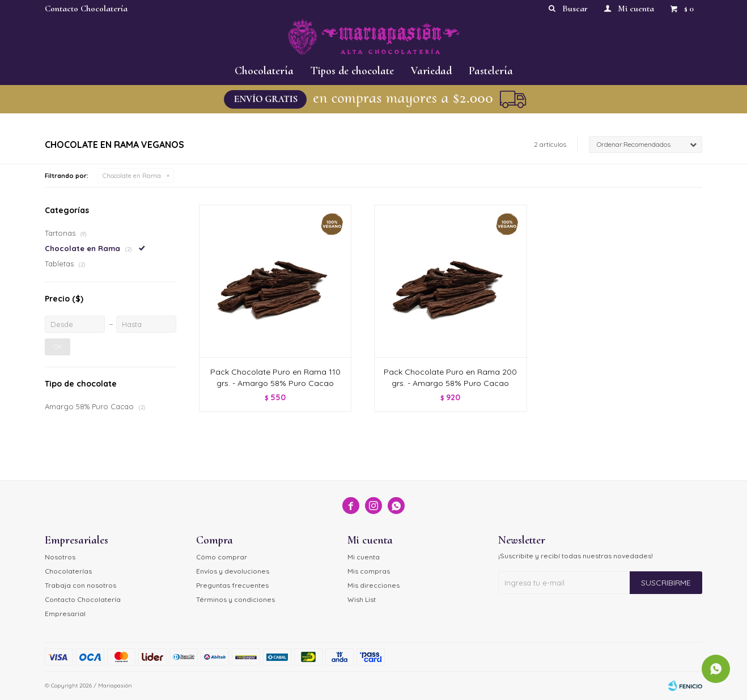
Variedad (431, 71)
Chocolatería (264, 71)
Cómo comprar (222, 557)
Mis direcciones (373, 585)
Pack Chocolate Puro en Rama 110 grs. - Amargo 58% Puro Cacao (275, 377)
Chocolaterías (68, 571)
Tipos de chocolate (352, 71)
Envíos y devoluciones (233, 571)
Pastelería (491, 71)
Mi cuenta (364, 557)
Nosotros (60, 557)
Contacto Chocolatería (86, 9)
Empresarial (65, 614)
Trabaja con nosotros (80, 585)
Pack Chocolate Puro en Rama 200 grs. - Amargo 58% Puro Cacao (450, 377)
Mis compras (369, 571)
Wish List (362, 599)
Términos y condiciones (235, 599)
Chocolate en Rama (132, 176)
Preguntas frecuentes (232, 585)
